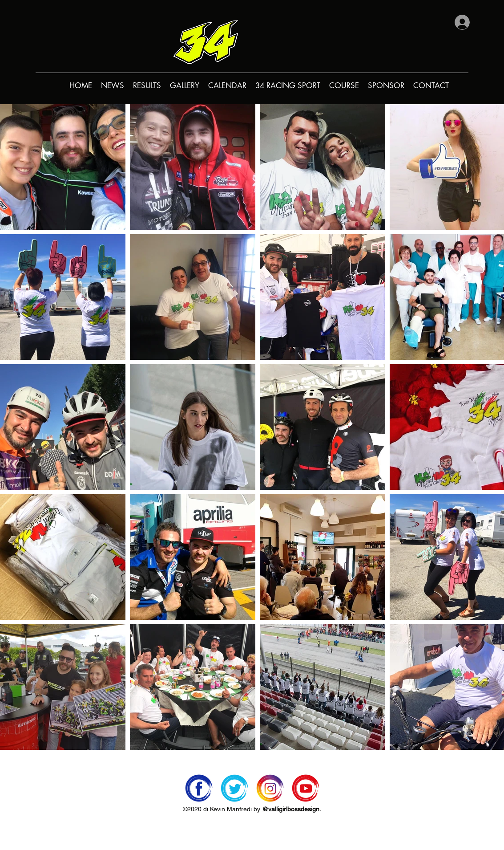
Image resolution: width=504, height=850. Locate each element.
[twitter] (234, 788)
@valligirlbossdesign (291, 809)
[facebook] (199, 788)
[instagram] (270, 788)
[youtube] (306, 788)
